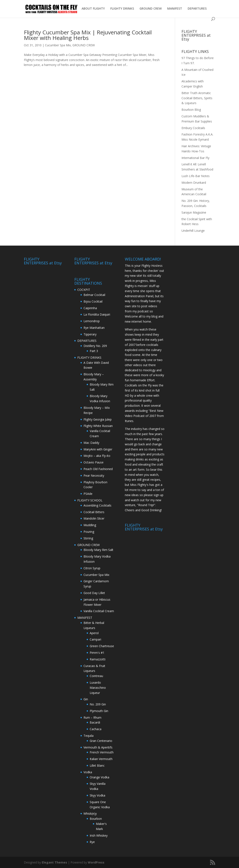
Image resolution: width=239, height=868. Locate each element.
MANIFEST (175, 9)
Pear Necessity (94, 476)
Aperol (94, 633)
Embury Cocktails (193, 128)
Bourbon (96, 819)
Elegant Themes (54, 862)
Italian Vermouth (101, 759)
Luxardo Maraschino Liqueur (98, 688)
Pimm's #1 (97, 653)
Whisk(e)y (90, 813)
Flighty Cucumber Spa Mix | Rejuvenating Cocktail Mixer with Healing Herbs (88, 35)
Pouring (89, 532)
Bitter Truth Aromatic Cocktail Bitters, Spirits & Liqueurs (197, 98)
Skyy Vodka (97, 795)
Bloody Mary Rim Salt (98, 550)
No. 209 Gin (98, 704)
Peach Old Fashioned (98, 469)
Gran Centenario (101, 741)
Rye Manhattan (94, 328)
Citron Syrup (92, 568)
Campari (95, 639)
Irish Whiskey (99, 835)
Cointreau (96, 676)
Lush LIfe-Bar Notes (196, 176)
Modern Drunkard (194, 183)
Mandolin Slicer (94, 518)
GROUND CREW (151, 9)
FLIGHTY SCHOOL (90, 500)
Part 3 (94, 351)
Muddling (90, 525)
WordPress (96, 862)
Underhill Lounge (193, 231)
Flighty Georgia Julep (98, 419)
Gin (86, 699)
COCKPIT (84, 290)
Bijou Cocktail (93, 301)
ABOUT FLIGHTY (93, 9)
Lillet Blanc (97, 765)
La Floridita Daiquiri (97, 314)
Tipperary (90, 334)
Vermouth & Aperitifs (98, 747)
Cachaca (96, 729)
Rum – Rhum (92, 717)
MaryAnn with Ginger (98, 449)
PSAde (88, 494)
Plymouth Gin (99, 711)
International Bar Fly (195, 158)
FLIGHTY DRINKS (122, 9)
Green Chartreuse (102, 646)
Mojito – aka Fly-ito (97, 456)
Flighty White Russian (98, 426)
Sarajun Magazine (194, 212)
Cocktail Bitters (94, 512)
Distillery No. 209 (95, 346)
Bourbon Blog (191, 110)
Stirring (88, 538)
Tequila (89, 736)
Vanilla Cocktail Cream (99, 611)
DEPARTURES (197, 9)
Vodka (88, 772)
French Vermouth (102, 752)
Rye (92, 842)
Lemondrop (92, 321)
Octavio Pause (94, 462)
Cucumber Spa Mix (58, 45)
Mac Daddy (91, 443)
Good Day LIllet (94, 593)
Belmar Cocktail (94, 295)
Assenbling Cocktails (97, 505)
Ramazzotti (98, 659)
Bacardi (95, 722)
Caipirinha (90, 308)
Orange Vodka (99, 777)
